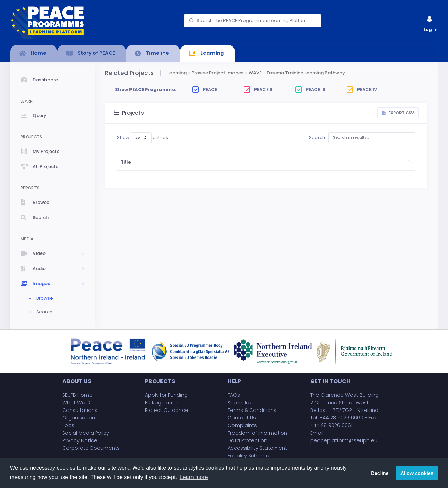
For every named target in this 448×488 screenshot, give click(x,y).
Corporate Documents (91, 448)
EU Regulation (162, 403)
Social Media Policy (86, 433)
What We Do (78, 403)
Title (126, 169)
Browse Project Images (217, 73)
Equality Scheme (248, 456)
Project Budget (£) (238, 169)
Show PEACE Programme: (146, 89)
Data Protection (247, 440)
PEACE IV (362, 89)
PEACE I (206, 89)
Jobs (68, 425)
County (346, 169)
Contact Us (242, 418)
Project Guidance (167, 410)
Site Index (240, 403)
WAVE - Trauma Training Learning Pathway (297, 73)
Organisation (79, 418)
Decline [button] (380, 473)
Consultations (80, 410)
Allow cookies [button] (417, 473)
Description (163, 169)
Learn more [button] (194, 477)
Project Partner (315, 169)
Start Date (210, 169)
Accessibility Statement (257, 448)
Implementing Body (277, 169)
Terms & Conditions (252, 410)
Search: (362, 138)
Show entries (143, 138)
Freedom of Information (257, 433)
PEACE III (310, 89)
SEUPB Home (77, 395)
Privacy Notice (80, 440)
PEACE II (258, 89)
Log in (430, 22)
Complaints (242, 425)
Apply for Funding (166, 395)
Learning (177, 73)
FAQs (234, 395)
